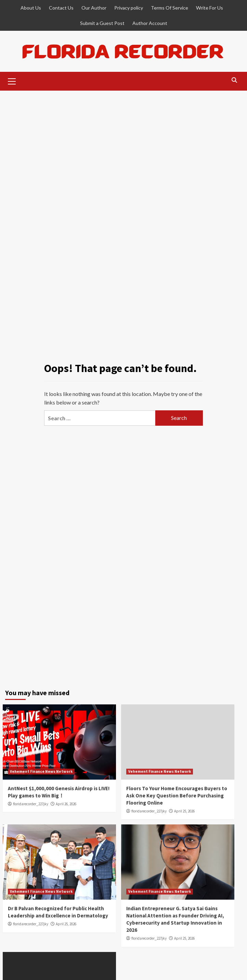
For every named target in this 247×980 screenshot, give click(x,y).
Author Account (150, 23)
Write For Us (210, 8)
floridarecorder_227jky (31, 804)
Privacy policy (129, 8)
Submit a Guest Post (102, 23)
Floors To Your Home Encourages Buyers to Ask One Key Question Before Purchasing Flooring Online (177, 796)
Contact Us (61, 8)
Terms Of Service (170, 8)
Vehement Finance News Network (41, 771)
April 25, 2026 (184, 811)
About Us (31, 8)
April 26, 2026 (66, 804)
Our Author (94, 8)
